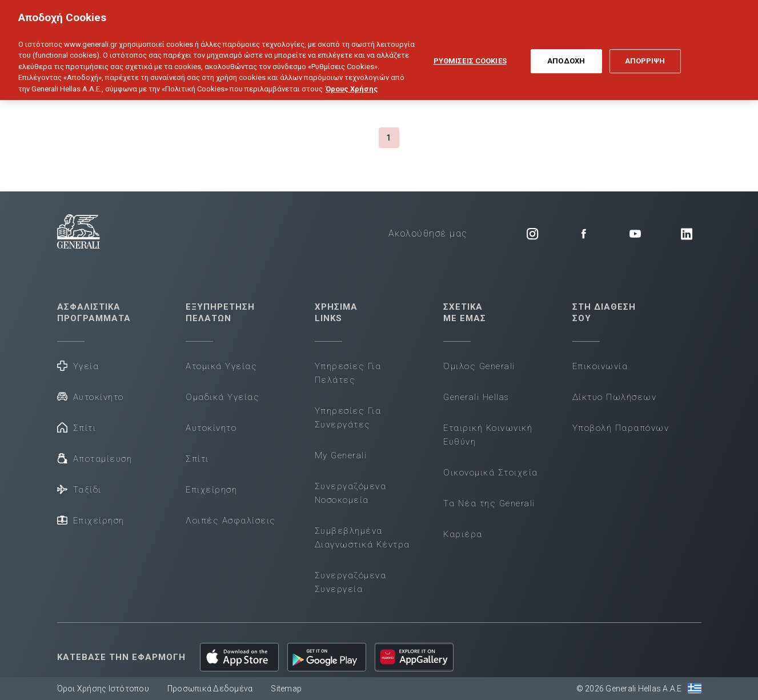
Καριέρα (463, 534)
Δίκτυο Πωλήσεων (615, 397)
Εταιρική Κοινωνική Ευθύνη (488, 435)
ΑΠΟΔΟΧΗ (566, 53)
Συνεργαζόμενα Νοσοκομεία (351, 493)
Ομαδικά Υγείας (222, 397)
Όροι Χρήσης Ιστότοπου (103, 689)
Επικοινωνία (600, 366)
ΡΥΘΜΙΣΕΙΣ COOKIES (470, 53)
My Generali (341, 455)
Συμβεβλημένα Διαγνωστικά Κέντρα (362, 538)
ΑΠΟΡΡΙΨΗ (645, 53)
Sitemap (286, 689)
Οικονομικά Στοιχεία (491, 473)
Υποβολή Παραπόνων (621, 428)
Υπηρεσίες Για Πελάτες (348, 373)
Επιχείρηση (91, 520)
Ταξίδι (79, 489)
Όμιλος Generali (479, 366)
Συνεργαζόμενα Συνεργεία (351, 582)
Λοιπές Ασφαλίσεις (231, 521)
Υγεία (78, 365)
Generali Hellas (476, 397)
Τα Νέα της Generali (489, 503)
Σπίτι (77, 427)
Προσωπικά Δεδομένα (210, 689)
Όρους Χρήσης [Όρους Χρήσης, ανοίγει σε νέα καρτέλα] (352, 81)
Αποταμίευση (95, 458)
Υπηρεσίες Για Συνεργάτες (348, 418)
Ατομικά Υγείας (221, 366)
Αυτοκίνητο (91, 396)
